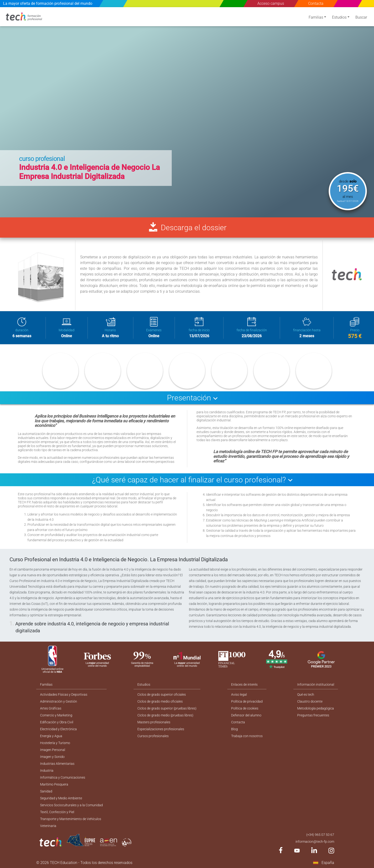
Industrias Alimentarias (57, 764)
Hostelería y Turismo (55, 743)
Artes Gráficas (51, 708)
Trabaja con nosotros (247, 736)
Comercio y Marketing (56, 715)
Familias (316, 17)
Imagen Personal (53, 750)
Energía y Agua (51, 736)
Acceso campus (271, 3)
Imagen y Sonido (52, 757)
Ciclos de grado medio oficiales (160, 701)
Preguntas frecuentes (313, 715)
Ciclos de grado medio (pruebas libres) (165, 715)
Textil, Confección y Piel (57, 812)
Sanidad (46, 791)
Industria (47, 771)
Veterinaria (48, 826)
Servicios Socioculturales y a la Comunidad (71, 805)
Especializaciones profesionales (161, 729)
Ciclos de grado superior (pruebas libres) (167, 708)
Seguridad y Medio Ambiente (61, 798)
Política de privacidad (247, 701)
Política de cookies (245, 708)
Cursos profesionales (153, 736)
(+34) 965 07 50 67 (320, 835)
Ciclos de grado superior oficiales (162, 694)
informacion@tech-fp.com (315, 842)
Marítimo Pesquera (54, 784)
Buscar (361, 17)
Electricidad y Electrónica (58, 729)
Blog (234, 729)
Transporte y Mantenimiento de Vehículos (71, 819)
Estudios (339, 17)
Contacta (316, 3)
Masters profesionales (154, 722)
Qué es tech (306, 694)
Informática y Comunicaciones (63, 777)
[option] (187, 112)
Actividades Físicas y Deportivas (64, 694)
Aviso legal (239, 694)
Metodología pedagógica (316, 708)
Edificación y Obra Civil (57, 722)
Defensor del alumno (246, 715)
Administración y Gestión (59, 701)
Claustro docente (310, 701)
